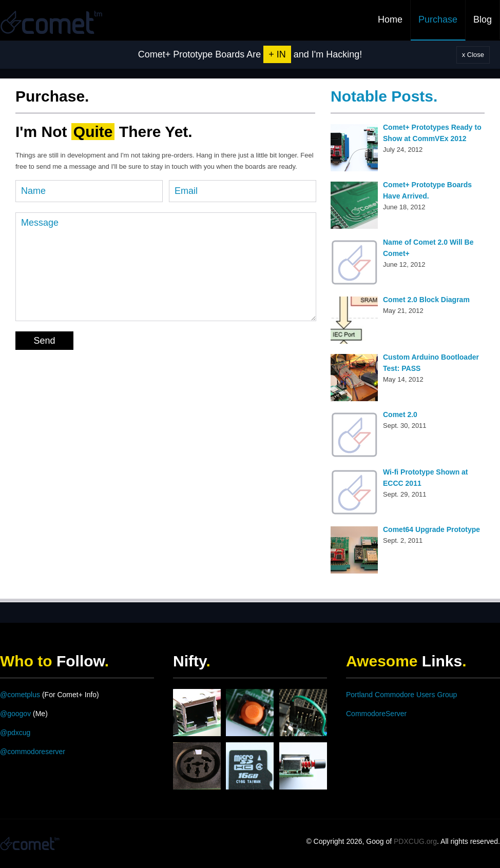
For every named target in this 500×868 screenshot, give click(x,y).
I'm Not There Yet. (104, 132)
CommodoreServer (376, 714)
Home (390, 19)
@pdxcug (15, 733)
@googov (15, 714)
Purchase (438, 19)
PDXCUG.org (415, 841)
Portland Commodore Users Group (401, 695)
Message (166, 267)
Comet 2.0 (400, 415)
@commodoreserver (33, 752)
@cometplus (20, 695)
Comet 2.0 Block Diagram (426, 300)
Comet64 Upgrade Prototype (431, 529)
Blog (483, 19)
